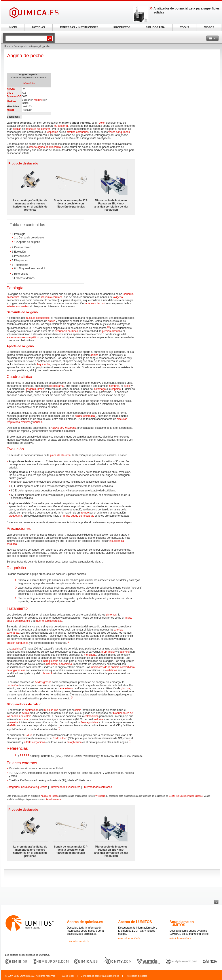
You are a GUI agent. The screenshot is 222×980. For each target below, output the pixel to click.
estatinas (112, 670)
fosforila (98, 719)
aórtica (95, 355)
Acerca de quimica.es (85, 922)
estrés (52, 321)
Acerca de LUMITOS (135, 922)
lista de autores (53, 799)
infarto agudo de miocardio (45, 147)
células (17, 129)
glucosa (126, 688)
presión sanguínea (18, 643)
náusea (38, 422)
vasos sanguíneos (119, 132)
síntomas (111, 615)
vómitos (26, 422)
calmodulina (91, 716)
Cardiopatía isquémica (34, 787)
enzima (24, 719)
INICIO (13, 27)
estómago (100, 389)
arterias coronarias (78, 132)
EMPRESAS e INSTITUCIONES (79, 27)
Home (7, 46)
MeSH (10, 110)
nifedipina (52, 664)
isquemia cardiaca (52, 297)
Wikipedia (100, 796)
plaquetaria (15, 516)
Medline (11, 101)
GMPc (28, 735)
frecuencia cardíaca (66, 331)
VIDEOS (209, 27)
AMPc (13, 725)
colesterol (46, 673)
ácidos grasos (43, 682)
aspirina (17, 649)
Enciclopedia (20, 46)
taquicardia (44, 364)
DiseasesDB (14, 96)
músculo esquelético (37, 318)
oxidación (12, 685)
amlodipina (65, 664)
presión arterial (111, 331)
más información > (78, 941)
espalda (116, 389)
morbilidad (90, 655)
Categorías (13, 787)
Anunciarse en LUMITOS (182, 923)
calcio (78, 710)
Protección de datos (137, 976)
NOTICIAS (39, 27)
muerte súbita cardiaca (49, 621)
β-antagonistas (89, 722)
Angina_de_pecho (50, 796)
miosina (14, 722)
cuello (127, 386)
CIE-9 (10, 93)
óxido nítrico (60, 738)
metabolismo (65, 688)
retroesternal (61, 126)
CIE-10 (11, 89)
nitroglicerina (51, 661)
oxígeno (118, 297)
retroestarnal (57, 386)
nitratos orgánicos (35, 742)
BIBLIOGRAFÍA (155, 27)
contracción (32, 710)
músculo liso (51, 710)
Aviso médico (29, 83)
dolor (102, 123)
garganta (31, 389)
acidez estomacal (85, 416)
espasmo (53, 132)
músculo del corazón (38, 129)
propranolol (108, 652)
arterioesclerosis (95, 303)
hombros (114, 386)
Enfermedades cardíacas (97, 787)
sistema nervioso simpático (23, 337)
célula (25, 713)
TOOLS (185, 27)
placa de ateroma (60, 455)
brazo (41, 389)
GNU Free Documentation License (186, 796)
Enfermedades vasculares (65, 787)
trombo (84, 513)
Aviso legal (68, 976)
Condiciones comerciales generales (100, 976)
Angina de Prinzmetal (63, 428)
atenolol (125, 652)
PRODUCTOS (122, 27)
